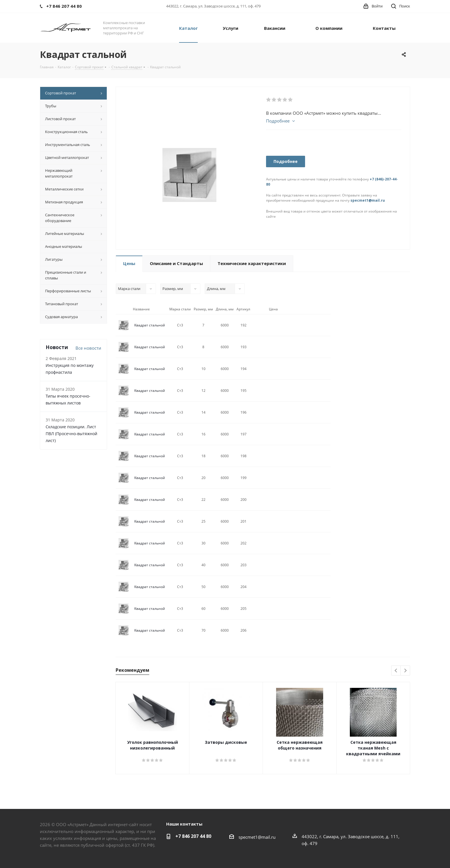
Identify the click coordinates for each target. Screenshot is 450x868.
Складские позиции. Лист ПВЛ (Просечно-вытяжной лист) (71, 434)
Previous (396, 671)
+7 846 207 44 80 (193, 836)
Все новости (88, 348)
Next (405, 671)
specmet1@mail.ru (368, 200)
